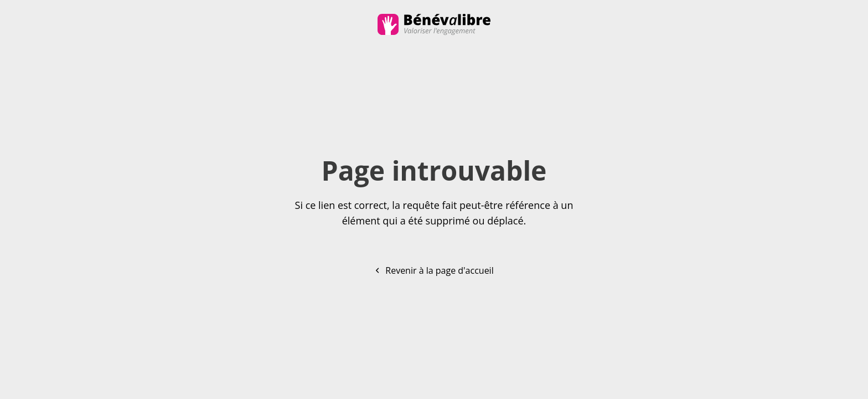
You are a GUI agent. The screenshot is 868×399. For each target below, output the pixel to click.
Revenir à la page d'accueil (434, 270)
